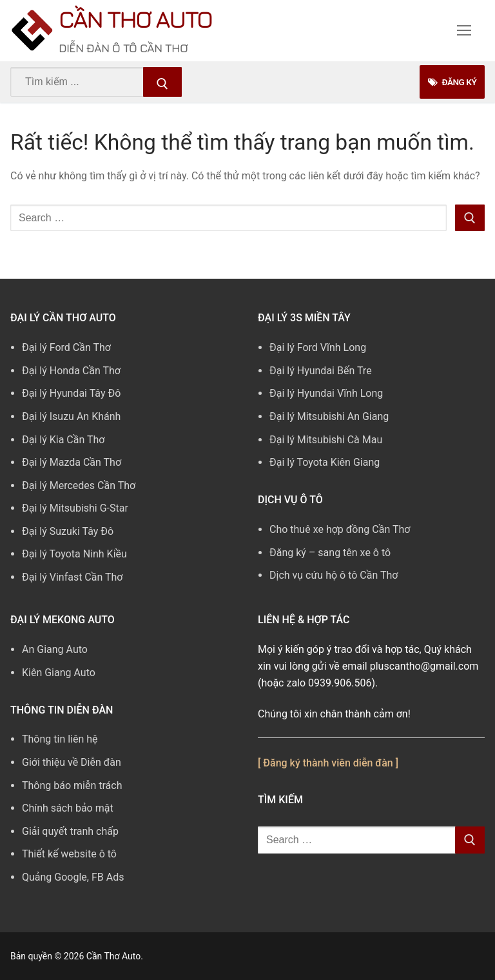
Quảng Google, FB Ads (73, 877)
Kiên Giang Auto (59, 673)
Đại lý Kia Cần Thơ (63, 440)
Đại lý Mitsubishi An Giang (329, 416)
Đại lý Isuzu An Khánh (71, 416)
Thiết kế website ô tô (69, 854)
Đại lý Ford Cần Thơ (66, 347)
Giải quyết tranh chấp (70, 831)
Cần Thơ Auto (135, 19)
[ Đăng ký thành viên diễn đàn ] (328, 763)
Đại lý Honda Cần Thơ (71, 371)
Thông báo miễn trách (72, 785)
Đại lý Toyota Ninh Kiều (74, 554)
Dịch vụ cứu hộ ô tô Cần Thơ (334, 575)
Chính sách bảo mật (68, 808)
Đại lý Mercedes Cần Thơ (79, 485)
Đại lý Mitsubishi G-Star (75, 508)
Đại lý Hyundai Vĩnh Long (326, 393)
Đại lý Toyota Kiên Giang (325, 462)
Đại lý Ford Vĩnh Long (318, 347)
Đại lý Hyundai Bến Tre (321, 371)
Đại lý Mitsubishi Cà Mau (326, 440)
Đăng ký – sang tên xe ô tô (330, 553)
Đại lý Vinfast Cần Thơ (72, 577)
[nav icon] (464, 31)
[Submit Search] (162, 82)
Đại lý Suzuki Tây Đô (68, 531)
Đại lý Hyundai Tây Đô (71, 393)
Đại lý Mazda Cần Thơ (72, 462)
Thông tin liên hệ (60, 739)
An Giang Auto (55, 649)
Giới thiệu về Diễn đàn (72, 762)
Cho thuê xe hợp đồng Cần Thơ (340, 529)
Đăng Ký (451, 82)
